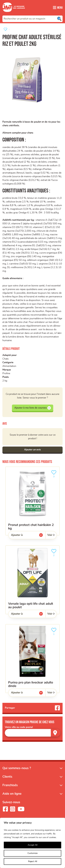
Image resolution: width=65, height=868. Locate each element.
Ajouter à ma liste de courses (33, 408)
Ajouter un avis (32, 450)
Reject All (33, 861)
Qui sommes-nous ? (17, 768)
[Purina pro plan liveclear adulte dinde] (32, 659)
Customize (32, 853)
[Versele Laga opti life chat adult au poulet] (32, 580)
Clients (7, 777)
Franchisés (10, 785)
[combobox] (32, 19)
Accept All (32, 845)
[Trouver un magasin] (55, 733)
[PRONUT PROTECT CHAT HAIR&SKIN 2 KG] (32, 501)
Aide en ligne (12, 794)
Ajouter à (23, 536)
